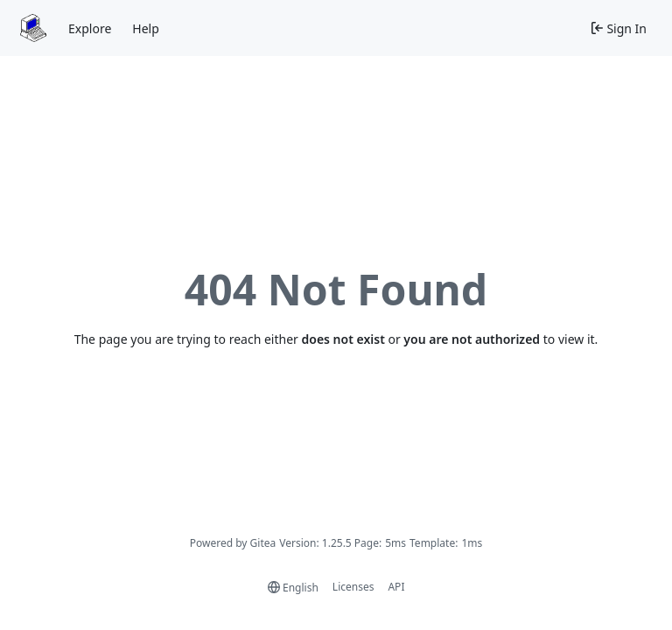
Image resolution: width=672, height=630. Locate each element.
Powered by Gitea (233, 543)
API (396, 587)
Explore (90, 28)
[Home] (34, 28)
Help (146, 28)
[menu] (293, 588)
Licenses (353, 587)
